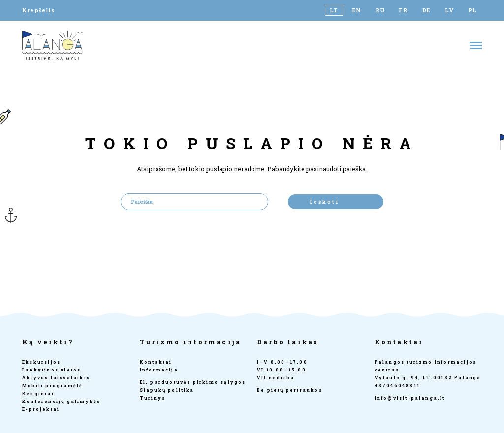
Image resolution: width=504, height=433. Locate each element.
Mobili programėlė (52, 386)
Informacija (159, 370)
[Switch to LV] (450, 10)
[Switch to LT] (334, 10)
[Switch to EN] (357, 10)
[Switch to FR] (403, 10)
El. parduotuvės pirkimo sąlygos (193, 382)
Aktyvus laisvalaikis (56, 378)
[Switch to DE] (426, 10)
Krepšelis (38, 10)
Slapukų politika (167, 390)
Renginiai (38, 393)
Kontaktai (156, 362)
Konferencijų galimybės (61, 401)
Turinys (153, 398)
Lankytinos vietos (51, 370)
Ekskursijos (41, 362)
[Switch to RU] (380, 10)
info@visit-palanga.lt (410, 398)
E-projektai (41, 409)
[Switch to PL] (473, 10)
